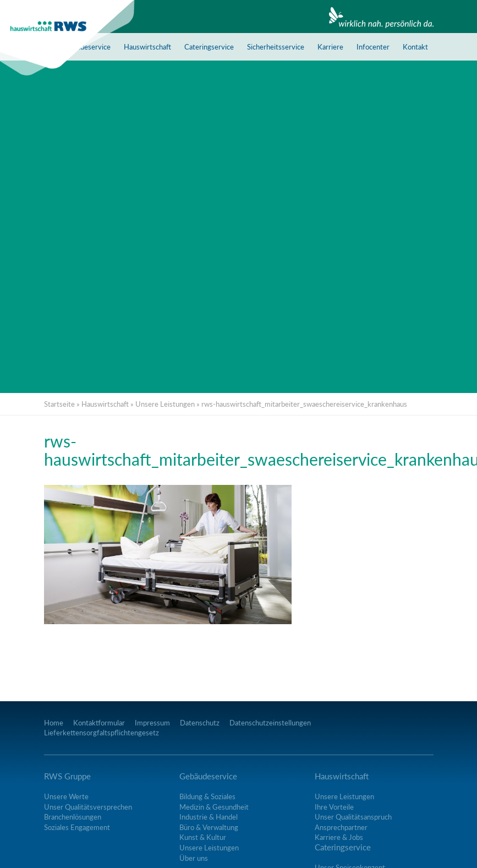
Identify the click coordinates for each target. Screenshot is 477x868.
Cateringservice (209, 47)
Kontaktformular (99, 723)
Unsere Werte (66, 796)
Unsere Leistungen (165, 404)
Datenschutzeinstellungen (270, 723)
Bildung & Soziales (207, 796)
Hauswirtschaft (147, 47)
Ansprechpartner (341, 827)
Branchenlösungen (73, 817)
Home (54, 723)
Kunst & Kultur (203, 837)
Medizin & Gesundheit (214, 807)
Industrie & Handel (209, 817)
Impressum (152, 723)
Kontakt (415, 47)
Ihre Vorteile (334, 807)
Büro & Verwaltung (209, 827)
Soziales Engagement (77, 827)
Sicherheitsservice (276, 47)
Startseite (59, 404)
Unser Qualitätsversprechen (88, 807)
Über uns (194, 858)
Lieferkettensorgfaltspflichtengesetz (102, 733)
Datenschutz (200, 723)
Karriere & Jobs (339, 837)
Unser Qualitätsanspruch (353, 817)
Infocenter (373, 47)
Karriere (330, 47)
